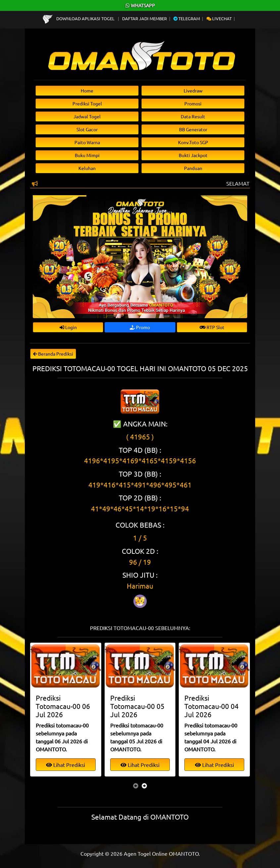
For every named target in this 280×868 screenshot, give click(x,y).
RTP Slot (212, 327)
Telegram (187, 18)
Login (68, 327)
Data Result (193, 116)
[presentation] (136, 785)
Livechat (219, 18)
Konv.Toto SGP (193, 142)
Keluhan (87, 168)
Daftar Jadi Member (144, 18)
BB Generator (193, 129)
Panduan (193, 168)
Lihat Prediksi (66, 765)
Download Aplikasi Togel (79, 18)
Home (87, 90)
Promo (140, 327)
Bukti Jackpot (193, 155)
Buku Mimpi (87, 155)
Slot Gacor (87, 129)
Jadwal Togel (87, 116)
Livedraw (193, 90)
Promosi (193, 103)
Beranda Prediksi (53, 354)
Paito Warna (87, 142)
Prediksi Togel (87, 103)
